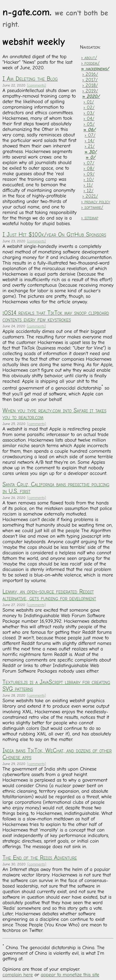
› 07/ (90, 135)
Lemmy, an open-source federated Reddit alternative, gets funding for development (49, 595)
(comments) (36, 85)
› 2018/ (90, 85)
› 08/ (89, 168)
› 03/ (89, 113)
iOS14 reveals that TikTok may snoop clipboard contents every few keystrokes (56, 316)
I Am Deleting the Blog (30, 79)
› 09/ (89, 174)
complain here (18, 975)
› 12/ (89, 191)
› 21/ (90, 146)
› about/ (89, 58)
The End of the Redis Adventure (40, 858)
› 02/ (89, 107)
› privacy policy (96, 202)
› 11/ (88, 185)
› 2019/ (90, 91)
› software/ (92, 207)
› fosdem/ (90, 63)
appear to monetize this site (70, 975)
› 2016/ (90, 74)
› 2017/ (90, 80)
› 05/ (89, 124)
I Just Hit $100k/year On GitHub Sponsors (54, 235)
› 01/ (89, 102)
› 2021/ (90, 196)
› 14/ (89, 141)
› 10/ (89, 180)
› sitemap (90, 218)
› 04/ (89, 119)
